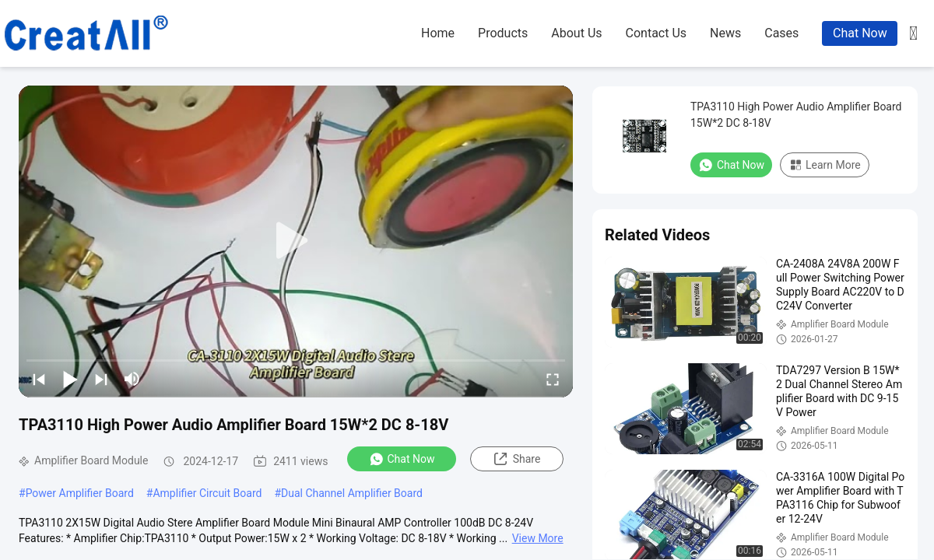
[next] (101, 379)
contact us (657, 33)
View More (538, 538)
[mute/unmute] (132, 379)
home (438, 33)
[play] (296, 241)
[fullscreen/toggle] (553, 379)
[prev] (39, 379)
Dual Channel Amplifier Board (352, 493)
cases (781, 33)
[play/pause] (70, 379)
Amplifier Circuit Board (207, 493)
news (725, 33)
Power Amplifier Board (80, 493)
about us (576, 33)
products (503, 33)
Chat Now (860, 33)
